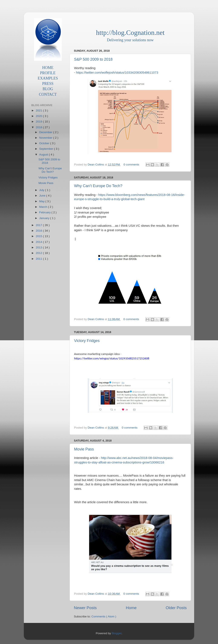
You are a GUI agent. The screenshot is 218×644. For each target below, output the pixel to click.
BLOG (48, 89)
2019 (39, 122)
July (42, 190)
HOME (48, 68)
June (43, 196)
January (45, 218)
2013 (39, 247)
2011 (39, 259)
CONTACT (48, 94)
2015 (39, 236)
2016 (39, 231)
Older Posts (176, 608)
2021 (39, 110)
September (47, 149)
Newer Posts (85, 608)
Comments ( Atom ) (104, 616)
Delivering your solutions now (130, 40)
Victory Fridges (87, 341)
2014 (39, 242)
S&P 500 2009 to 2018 (93, 59)
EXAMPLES (48, 78)
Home (131, 608)
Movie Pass (84, 449)
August (44, 155)
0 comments (132, 165)
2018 (39, 127)
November (46, 138)
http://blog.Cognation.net (130, 33)
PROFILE (48, 73)
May (42, 201)
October (45, 143)
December (46, 132)
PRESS (48, 84)
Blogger (117, 633)
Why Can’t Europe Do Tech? (98, 186)
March (44, 207)
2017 (39, 225)
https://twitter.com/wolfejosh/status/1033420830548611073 (117, 73)
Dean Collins (96, 165)
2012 (39, 253)
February (45, 212)
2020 (39, 116)
